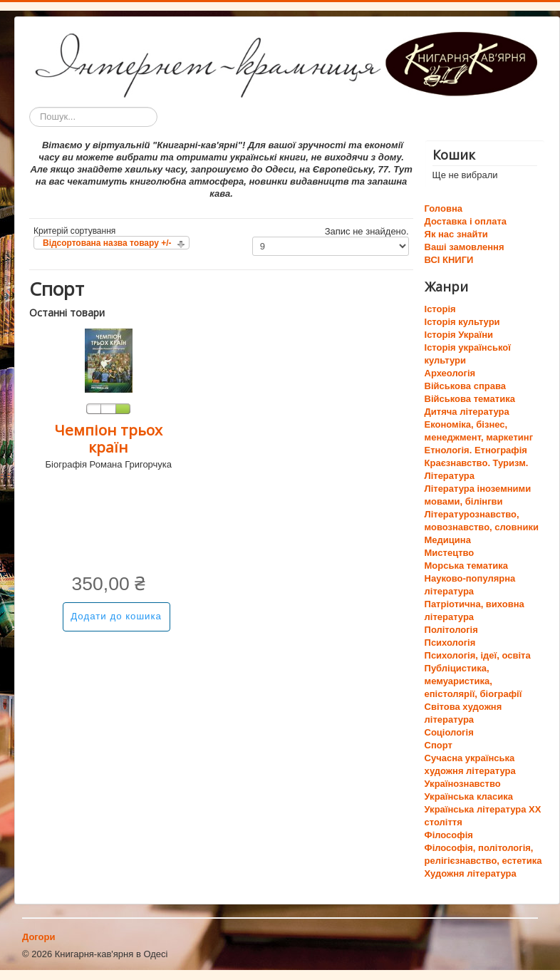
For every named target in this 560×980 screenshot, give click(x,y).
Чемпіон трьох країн (108, 438)
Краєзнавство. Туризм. (477, 463)
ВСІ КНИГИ (449, 260)
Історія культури (462, 322)
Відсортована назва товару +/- (107, 243)
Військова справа (465, 386)
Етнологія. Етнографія (476, 450)
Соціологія (449, 732)
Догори (38, 937)
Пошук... (30, 107)
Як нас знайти (456, 234)
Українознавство (463, 784)
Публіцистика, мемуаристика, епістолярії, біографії (473, 681)
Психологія (450, 643)
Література (450, 476)
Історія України (459, 335)
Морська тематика (466, 566)
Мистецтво (450, 553)
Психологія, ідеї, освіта (478, 655)
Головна (444, 208)
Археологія (450, 373)
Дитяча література (467, 412)
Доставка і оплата (466, 221)
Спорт (439, 745)
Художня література (471, 873)
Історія (440, 309)
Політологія (451, 630)
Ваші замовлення (465, 247)
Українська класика (469, 796)
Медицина (448, 540)
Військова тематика (470, 399)
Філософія (449, 835)
